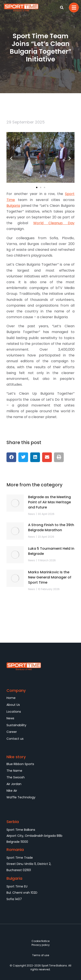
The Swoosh (16, 777)
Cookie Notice (40, 941)
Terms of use (41, 955)
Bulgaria (13, 206)
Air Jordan (14, 784)
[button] (11, 158)
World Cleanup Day (54, 223)
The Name (14, 771)
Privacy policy (41, 945)
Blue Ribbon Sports (20, 764)
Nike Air (12, 791)
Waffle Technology (21, 797)
